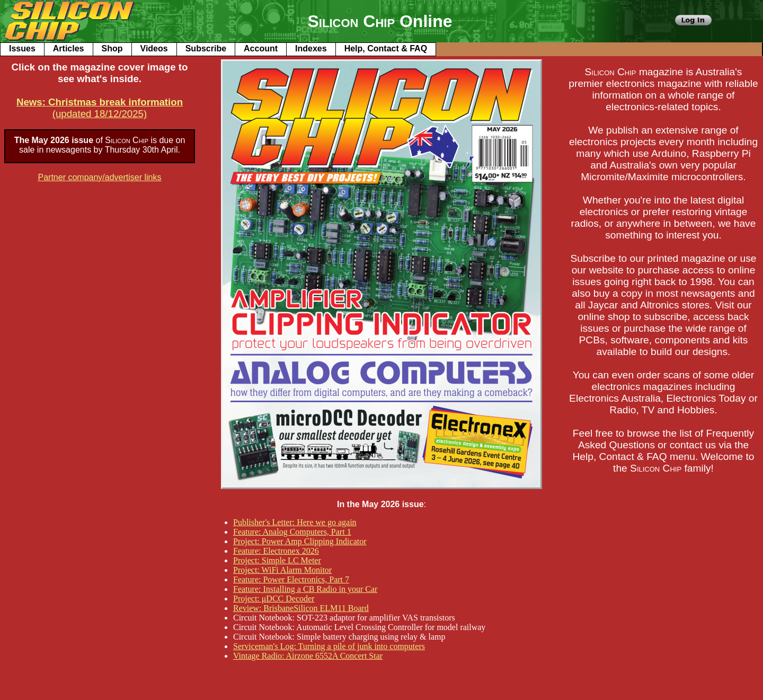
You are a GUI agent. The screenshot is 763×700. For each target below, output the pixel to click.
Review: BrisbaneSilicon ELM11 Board (301, 608)
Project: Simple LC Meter (277, 560)
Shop (112, 48)
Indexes (311, 48)
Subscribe (206, 48)
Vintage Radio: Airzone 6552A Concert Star (308, 656)
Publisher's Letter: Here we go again (295, 522)
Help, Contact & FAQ (386, 48)
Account (261, 48)
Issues (22, 48)
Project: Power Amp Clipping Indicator (300, 541)
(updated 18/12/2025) (100, 108)
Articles (69, 48)
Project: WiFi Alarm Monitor (282, 570)
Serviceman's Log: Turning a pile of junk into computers (329, 646)
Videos (154, 48)
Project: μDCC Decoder (274, 599)
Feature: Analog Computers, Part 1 (292, 532)
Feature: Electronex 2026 (276, 551)
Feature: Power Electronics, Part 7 (291, 579)
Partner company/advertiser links (100, 177)
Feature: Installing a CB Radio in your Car (305, 589)
